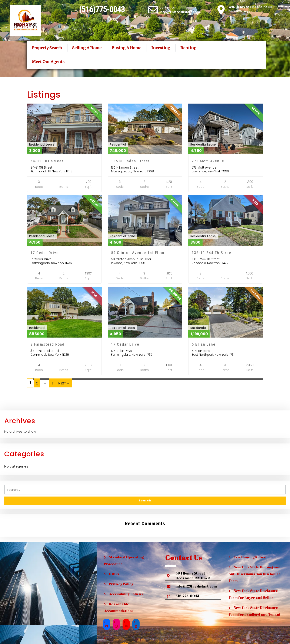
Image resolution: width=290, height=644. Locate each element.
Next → (64, 383)
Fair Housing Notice (250, 557)
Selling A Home (87, 48)
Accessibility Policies (126, 594)
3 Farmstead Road (47, 344)
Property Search (47, 48)
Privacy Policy (121, 584)
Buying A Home (126, 48)
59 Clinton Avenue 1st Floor (138, 253)
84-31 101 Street (47, 161)
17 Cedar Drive (45, 253)
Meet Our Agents (48, 62)
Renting (188, 48)
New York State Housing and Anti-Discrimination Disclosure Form (255, 574)
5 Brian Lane (204, 344)
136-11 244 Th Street (212, 253)
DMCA (114, 574)
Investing (161, 48)
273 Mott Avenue (208, 161)
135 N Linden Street (130, 161)
